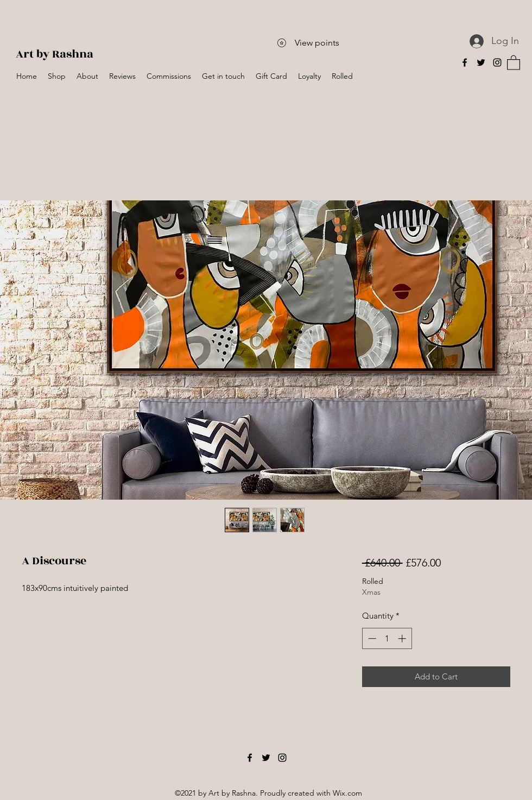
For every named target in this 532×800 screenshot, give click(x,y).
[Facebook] (465, 62)
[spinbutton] (387, 638)
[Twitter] (481, 62)
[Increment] (403, 638)
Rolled (373, 581)
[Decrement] (371, 638)
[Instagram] (497, 62)
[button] (514, 62)
